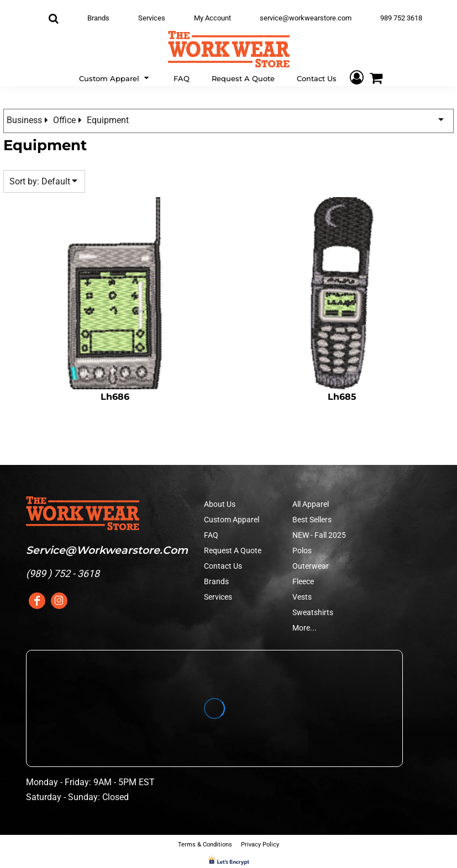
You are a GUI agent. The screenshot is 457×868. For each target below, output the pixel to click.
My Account (212, 18)
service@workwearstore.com (306, 18)
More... (304, 628)
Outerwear (311, 566)
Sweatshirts (313, 612)
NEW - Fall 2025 (319, 535)
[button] (115, 78)
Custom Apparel (232, 520)
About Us (220, 504)
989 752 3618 (401, 18)
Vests (302, 597)
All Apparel (311, 504)
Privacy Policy (260, 845)
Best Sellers (312, 520)
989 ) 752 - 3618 (64, 573)
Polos (302, 551)
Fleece (303, 581)
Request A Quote (233, 551)
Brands (98, 18)
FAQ (211, 535)
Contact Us (223, 566)
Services (152, 18)
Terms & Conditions (205, 845)
